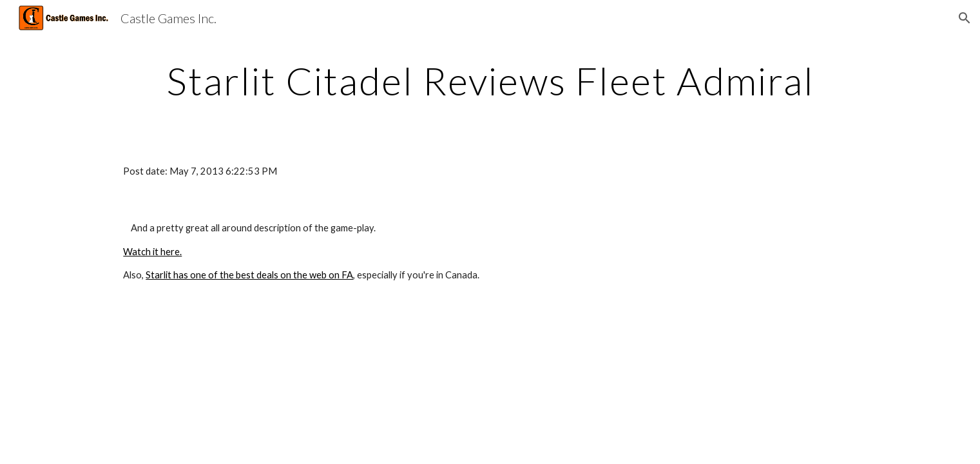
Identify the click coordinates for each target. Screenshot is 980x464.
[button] (965, 18)
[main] (490, 81)
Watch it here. (152, 252)
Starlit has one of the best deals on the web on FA (249, 275)
